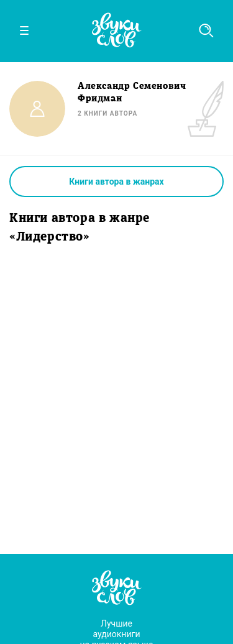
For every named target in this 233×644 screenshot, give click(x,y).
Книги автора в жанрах (116, 182)
